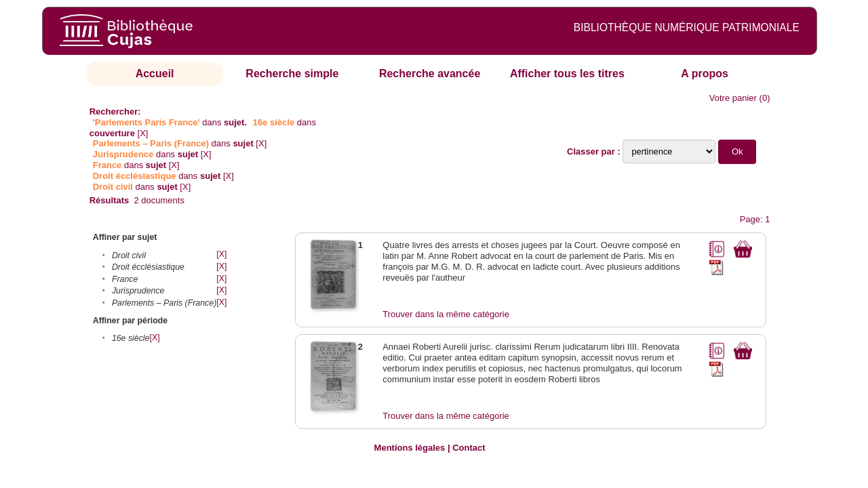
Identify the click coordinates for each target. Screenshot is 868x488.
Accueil (155, 74)
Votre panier (733, 98)
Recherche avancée (430, 74)
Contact (469, 448)
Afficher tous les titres (567, 74)
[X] (143, 133)
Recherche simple (292, 74)
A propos (705, 74)
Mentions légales (410, 448)
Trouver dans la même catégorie (446, 314)
